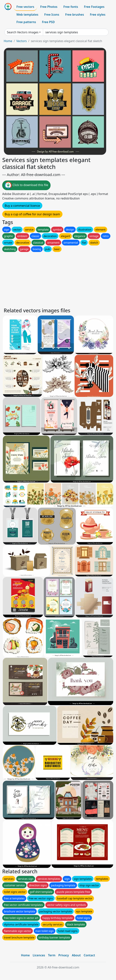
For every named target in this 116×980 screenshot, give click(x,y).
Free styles (98, 15)
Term (52, 955)
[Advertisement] (58, 279)
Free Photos (49, 7)
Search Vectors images (23, 32)
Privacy (64, 955)
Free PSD (48, 22)
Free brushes (75, 15)
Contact (89, 955)
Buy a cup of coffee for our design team (32, 214)
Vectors (21, 41)
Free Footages (94, 7)
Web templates (27, 15)
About (76, 955)
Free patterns (26, 22)
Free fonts (71, 7)
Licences (39, 955)
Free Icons (52, 15)
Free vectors (25, 7)
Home (8, 41)
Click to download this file (26, 185)
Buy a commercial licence (22, 206)
